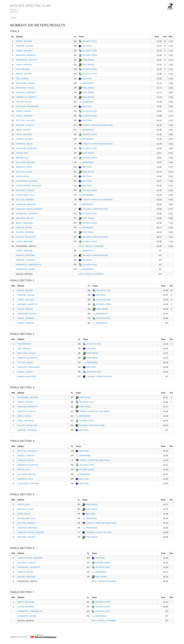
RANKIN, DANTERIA (25, 255)
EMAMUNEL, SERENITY (27, 214)
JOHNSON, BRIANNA (26, 204)
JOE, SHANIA (22, 79)
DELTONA (87, 46)
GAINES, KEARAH (24, 139)
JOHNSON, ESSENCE (26, 148)
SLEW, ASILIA (22, 176)
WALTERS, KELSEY (25, 218)
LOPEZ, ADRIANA (24, 251)
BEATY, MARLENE (25, 223)
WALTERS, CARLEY (25, 190)
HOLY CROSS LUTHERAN (91, 246)
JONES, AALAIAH (24, 51)
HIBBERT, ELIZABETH (26, 97)
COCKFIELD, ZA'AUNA (27, 181)
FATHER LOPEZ (90, 55)
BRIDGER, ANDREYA (26, 55)
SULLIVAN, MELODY (26, 162)
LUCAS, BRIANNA (24, 242)
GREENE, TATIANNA (26, 260)
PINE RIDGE (88, 60)
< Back (13, 17)
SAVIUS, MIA (22, 153)
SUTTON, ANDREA (25, 200)
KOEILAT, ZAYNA (24, 228)
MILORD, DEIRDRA (25, 232)
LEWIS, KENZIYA (24, 65)
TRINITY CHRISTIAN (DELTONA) (98, 125)
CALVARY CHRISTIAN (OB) (95, 209)
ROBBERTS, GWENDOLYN (29, 265)
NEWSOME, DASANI (26, 83)
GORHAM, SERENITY (26, 92)
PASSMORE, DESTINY (27, 60)
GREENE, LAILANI (25, 46)
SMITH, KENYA (23, 130)
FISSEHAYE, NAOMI (25, 269)
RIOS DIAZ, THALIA (25, 88)
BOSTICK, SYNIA (24, 172)
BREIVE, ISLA (22, 158)
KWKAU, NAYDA (24, 111)
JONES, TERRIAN (24, 116)
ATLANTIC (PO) (90, 41)
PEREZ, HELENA (24, 41)
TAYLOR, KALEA (24, 102)
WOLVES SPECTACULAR (30, 6)
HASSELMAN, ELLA (25, 195)
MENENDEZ (88, 83)
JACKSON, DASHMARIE (27, 106)
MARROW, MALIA (24, 144)
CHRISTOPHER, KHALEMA (29, 186)
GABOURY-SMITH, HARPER (29, 209)
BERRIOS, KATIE (24, 167)
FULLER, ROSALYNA (26, 237)
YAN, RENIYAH (23, 69)
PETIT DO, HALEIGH (26, 120)
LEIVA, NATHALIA (24, 134)
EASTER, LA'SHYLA (25, 125)
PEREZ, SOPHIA (24, 74)
